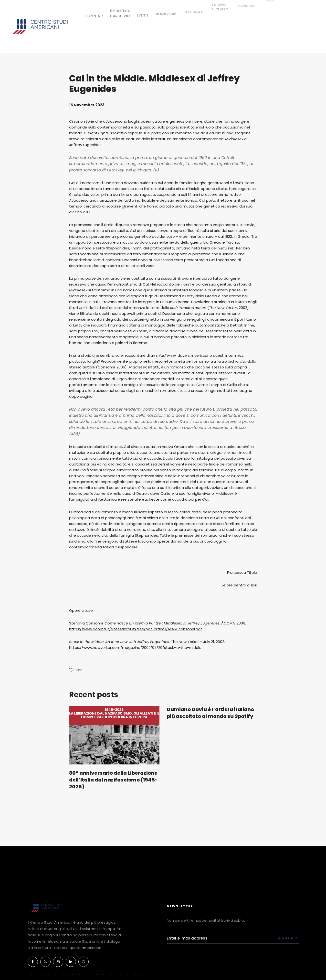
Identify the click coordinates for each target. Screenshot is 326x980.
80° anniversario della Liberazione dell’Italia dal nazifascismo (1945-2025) (113, 780)
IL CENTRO (95, 15)
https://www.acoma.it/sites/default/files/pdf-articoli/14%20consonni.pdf (136, 629)
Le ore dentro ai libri (239, 585)
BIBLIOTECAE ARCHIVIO (120, 11)
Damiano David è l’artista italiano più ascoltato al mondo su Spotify (210, 713)
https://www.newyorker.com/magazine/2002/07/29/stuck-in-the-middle (135, 648)
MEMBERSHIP (166, 9)
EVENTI (143, 12)
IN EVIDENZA (193, 5)
